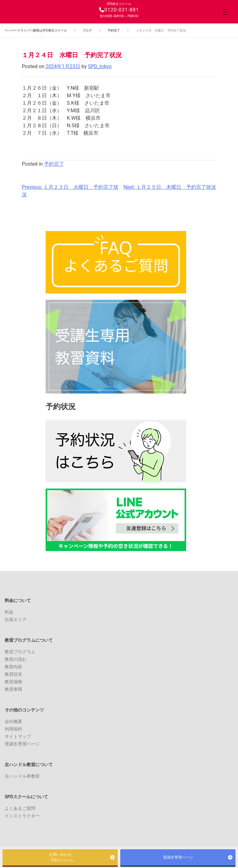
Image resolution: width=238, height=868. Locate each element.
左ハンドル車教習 (22, 776)
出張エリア (16, 620)
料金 (9, 612)
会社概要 (13, 721)
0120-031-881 (119, 10)
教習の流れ (16, 659)
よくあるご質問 (20, 808)
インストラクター (22, 816)
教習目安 (13, 674)
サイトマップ (18, 736)
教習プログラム (20, 652)
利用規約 (13, 729)
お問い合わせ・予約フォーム (60, 857)
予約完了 (54, 164)
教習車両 (13, 689)
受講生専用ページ (22, 744)
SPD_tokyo (100, 66)
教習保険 (13, 682)
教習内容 (13, 667)
